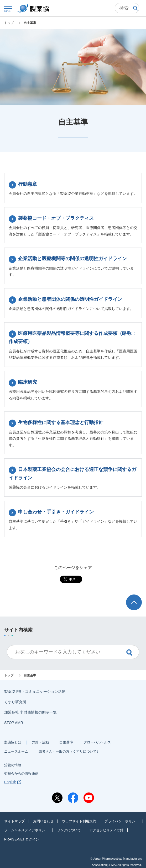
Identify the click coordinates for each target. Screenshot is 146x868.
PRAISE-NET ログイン (22, 839)
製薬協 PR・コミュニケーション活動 (35, 692)
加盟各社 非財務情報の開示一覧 (30, 712)
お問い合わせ (43, 821)
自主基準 (66, 742)
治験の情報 (13, 765)
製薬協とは (13, 742)
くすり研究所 (15, 702)
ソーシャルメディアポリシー (26, 830)
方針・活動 (40, 742)
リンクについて (69, 830)
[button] (8, 8)
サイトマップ (14, 821)
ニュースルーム (16, 751)
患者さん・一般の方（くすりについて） (69, 751)
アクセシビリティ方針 (106, 830)
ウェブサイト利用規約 (79, 821)
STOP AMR (14, 723)
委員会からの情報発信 (21, 773)
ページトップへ (135, 599)
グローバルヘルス (97, 742)
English (13, 782)
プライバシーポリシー (122, 821)
